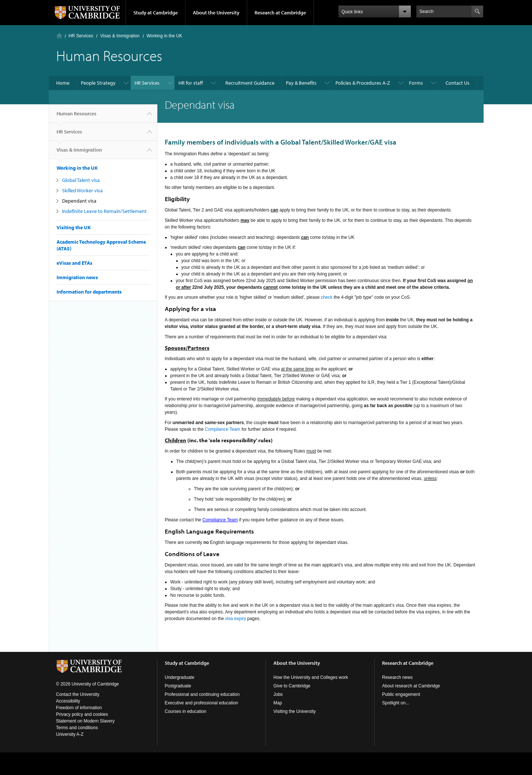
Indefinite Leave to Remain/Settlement (104, 211)
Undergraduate (180, 677)
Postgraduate (178, 686)
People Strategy (98, 83)
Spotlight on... (395, 703)
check (326, 297)
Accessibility (68, 701)
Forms (416, 83)
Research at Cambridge (280, 13)
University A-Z (70, 734)
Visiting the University (295, 711)
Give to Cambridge (292, 686)
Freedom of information (79, 708)
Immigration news (77, 277)
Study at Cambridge (156, 13)
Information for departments (89, 292)
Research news (397, 677)
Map (278, 703)
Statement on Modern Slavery (86, 721)
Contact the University (78, 694)
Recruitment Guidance (250, 83)
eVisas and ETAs (74, 263)
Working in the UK (165, 36)
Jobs (278, 694)
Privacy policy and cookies (82, 714)
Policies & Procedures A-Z (363, 83)
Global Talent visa (81, 180)
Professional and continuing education (202, 694)
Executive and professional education (202, 703)
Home (59, 36)
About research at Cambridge (411, 686)
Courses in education (186, 711)
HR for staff (191, 83)
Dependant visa (79, 201)
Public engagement (401, 694)
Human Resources (76, 116)
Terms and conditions (77, 728)
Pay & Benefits (301, 83)
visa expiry (236, 619)
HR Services (81, 36)
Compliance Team (223, 429)
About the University (216, 13)
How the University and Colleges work (311, 677)
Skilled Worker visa (82, 190)
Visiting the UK (74, 227)
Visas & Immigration (120, 36)
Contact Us (458, 83)
